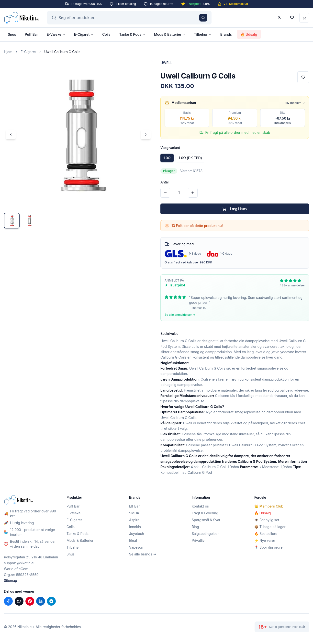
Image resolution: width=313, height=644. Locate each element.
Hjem (8, 52)
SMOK (134, 513)
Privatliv (198, 540)
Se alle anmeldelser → (180, 315)
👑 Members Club (269, 506)
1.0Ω (167, 158)
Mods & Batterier (170, 34)
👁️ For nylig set (267, 520)
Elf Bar (134, 506)
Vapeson (136, 547)
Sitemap (11, 581)
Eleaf (133, 540)
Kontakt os (200, 506)
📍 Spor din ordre (268, 547)
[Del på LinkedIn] (41, 601)
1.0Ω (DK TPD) (190, 158)
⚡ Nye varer (265, 540)
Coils (106, 34)
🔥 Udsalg (249, 34)
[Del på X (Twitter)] (19, 601)
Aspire (134, 520)
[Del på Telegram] (51, 601)
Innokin (135, 527)
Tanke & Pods (132, 34)
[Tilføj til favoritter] (303, 77)
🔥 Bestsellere (266, 534)
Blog (195, 527)
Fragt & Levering (205, 513)
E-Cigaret (84, 34)
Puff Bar (31, 34)
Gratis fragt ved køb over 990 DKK (188, 262)
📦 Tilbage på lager (270, 527)
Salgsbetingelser (205, 534)
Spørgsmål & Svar (206, 520)
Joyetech (137, 534)
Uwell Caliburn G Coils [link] (62, 52)
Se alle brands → (143, 554)
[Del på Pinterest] (30, 601)
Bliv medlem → (295, 103)
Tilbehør (203, 34)
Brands (226, 34)
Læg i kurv (235, 209)
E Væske (73, 513)
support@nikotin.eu (20, 563)
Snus (12, 34)
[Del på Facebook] (8, 601)
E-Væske (56, 34)
